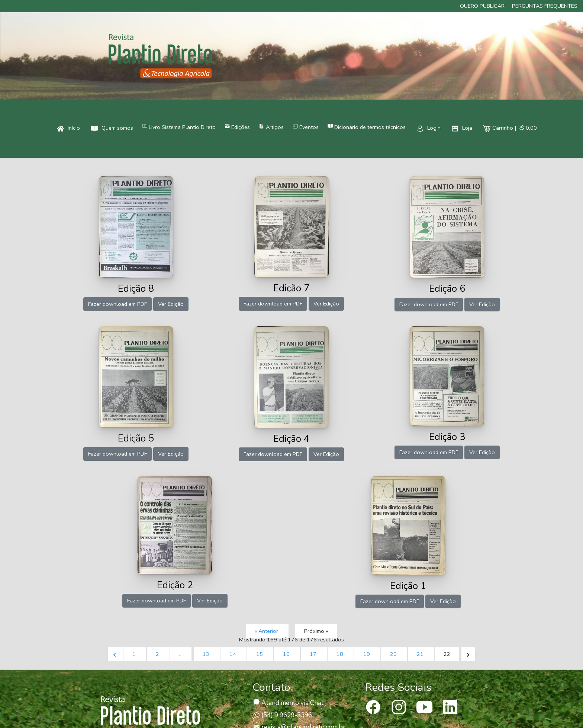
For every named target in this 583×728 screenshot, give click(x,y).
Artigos (271, 127)
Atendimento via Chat (288, 703)
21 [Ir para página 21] (421, 654)
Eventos (306, 127)
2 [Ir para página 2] (158, 654)
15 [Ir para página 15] (260, 654)
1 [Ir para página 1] (135, 654)
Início (68, 128)
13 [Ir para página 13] (207, 654)
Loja (462, 128)
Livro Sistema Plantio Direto (179, 127)
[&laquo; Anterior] (115, 654)
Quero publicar (482, 6)
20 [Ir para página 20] (394, 654)
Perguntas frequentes (545, 6)
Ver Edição (171, 304)
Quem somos (112, 128)
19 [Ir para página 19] (367, 654)
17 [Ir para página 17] (314, 654)
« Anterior (267, 631)
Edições (237, 127)
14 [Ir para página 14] (233, 654)
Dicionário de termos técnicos (367, 127)
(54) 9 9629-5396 (283, 715)
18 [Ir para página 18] (341, 654)
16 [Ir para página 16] (287, 654)
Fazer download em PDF (117, 304)
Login (429, 128)
